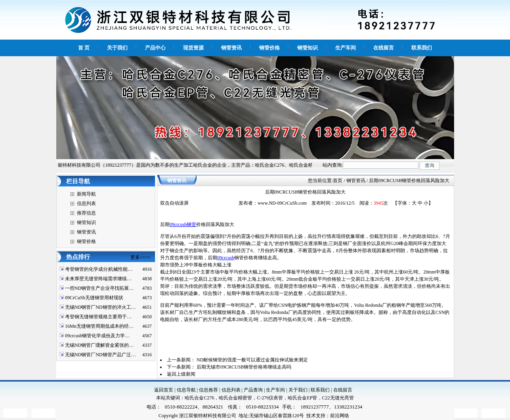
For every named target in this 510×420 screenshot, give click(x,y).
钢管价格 (86, 241)
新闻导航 (86, 194)
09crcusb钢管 (183, 224)
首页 (338, 181)
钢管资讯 (86, 232)
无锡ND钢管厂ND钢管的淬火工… (100, 307)
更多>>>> (140, 257)
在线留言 (343, 390)
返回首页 (164, 390)
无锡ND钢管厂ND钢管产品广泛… (100, 355)
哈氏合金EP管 (302, 398)
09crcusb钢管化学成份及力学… (97, 336)
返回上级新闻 (181, 374)
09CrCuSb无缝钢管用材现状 (94, 298)
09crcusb (226, 258)
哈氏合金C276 (199, 398)
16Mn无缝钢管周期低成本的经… (99, 326)
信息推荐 (208, 390)
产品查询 (253, 390)
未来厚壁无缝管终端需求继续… (98, 279)
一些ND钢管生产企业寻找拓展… (99, 288)
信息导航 (186, 390)
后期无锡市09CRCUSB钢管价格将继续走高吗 (244, 367)
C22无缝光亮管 (338, 398)
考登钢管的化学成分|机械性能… (99, 269)
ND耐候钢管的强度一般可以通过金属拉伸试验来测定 (252, 360)
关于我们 (298, 390)
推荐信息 (86, 213)
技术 (311, 416)
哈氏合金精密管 (235, 398)
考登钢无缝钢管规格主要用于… (98, 317)
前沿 (335, 416)
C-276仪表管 (270, 398)
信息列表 (86, 203)
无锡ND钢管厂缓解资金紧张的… (99, 345)
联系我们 (320, 390)
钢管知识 (86, 222)
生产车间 (275, 390)
